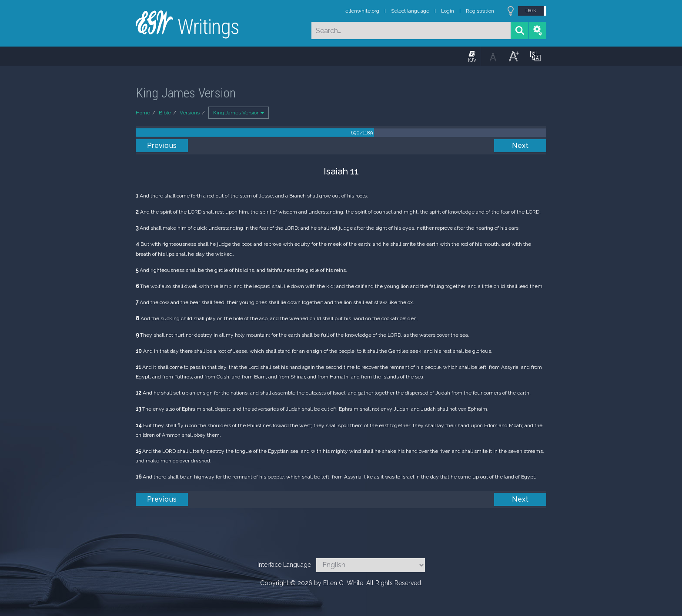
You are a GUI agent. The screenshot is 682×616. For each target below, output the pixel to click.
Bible (165, 113)
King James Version (239, 113)
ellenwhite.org (362, 11)
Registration (480, 11)
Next (520, 146)
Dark (531, 10)
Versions (190, 113)
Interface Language (284, 565)
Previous (162, 146)
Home (143, 113)
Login (448, 11)
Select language (410, 11)
